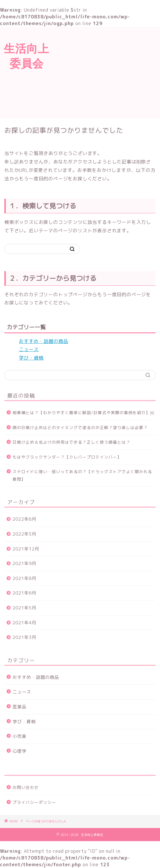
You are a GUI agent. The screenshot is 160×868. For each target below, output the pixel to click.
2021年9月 (24, 563)
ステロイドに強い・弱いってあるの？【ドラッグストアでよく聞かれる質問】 (82, 475)
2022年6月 (24, 519)
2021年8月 (24, 578)
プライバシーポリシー (34, 802)
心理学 (19, 751)
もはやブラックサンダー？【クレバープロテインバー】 (67, 457)
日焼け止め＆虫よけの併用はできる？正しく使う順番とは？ (71, 442)
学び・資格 (31, 358)
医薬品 (19, 707)
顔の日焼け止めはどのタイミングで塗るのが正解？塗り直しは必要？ (80, 427)
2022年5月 (24, 534)
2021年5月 (24, 608)
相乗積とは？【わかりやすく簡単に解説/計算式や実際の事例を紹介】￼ (83, 413)
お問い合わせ (26, 787)
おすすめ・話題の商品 (44, 341)
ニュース (29, 349)
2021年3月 (24, 637)
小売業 (19, 736)
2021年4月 (24, 623)
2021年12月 (26, 549)
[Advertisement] (106, 72)
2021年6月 (24, 593)
